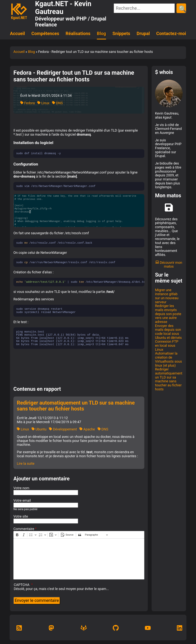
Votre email (22, 501)
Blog (101, 34)
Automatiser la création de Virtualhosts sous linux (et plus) (168, 359)
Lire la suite (26, 463)
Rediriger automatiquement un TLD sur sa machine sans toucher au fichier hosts (169, 379)
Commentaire (24, 529)
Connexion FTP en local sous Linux (167, 345)
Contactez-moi (171, 34)
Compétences (45, 34)
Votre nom (21, 488)
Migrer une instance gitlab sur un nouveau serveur (167, 296)
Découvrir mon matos (169, 265)
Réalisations (78, 34)
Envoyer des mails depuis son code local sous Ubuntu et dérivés (168, 332)
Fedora (28, 103)
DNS (57, 103)
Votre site (21, 516)
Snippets (121, 34)
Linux (43, 103)
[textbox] (79, 559)
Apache (87, 429)
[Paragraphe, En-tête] (96, 535)
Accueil (17, 34)
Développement (63, 429)
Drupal (143, 34)
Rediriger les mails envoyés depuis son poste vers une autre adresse (168, 314)
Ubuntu (39, 429)
